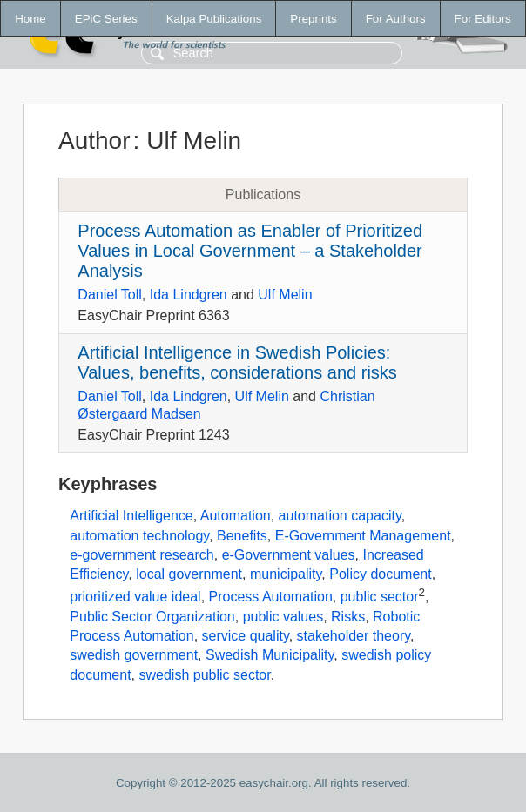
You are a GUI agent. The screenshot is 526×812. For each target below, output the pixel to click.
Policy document (380, 574)
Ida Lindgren (189, 295)
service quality (246, 636)
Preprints (313, 19)
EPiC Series (106, 19)
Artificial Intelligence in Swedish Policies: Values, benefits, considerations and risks (237, 362)
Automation (236, 516)
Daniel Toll (110, 295)
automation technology (139, 536)
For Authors (396, 19)
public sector (380, 597)
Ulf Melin (285, 295)
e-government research (142, 555)
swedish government (134, 655)
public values (283, 617)
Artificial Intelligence (131, 516)
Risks (348, 617)
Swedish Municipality (270, 655)
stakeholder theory (354, 636)
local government (189, 574)
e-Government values (289, 555)
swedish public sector (204, 675)
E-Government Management (363, 536)
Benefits (242, 536)
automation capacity (340, 516)
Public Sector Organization (152, 617)
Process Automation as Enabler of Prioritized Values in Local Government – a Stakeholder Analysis (250, 251)
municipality (286, 574)
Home (30, 19)
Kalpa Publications (214, 19)
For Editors (483, 19)
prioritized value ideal (135, 597)
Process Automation (271, 597)
